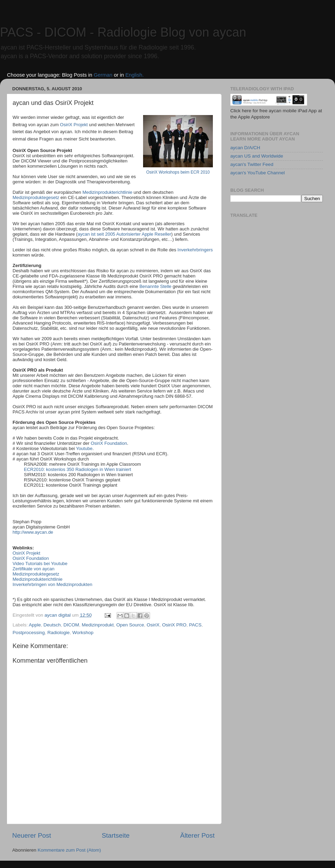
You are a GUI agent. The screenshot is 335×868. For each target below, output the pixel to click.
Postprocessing (29, 633)
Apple (35, 625)
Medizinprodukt (98, 625)
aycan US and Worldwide (257, 156)
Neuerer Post (32, 835)
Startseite (116, 835)
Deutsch (52, 625)
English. (135, 75)
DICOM (71, 625)
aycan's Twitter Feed (252, 164)
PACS (195, 625)
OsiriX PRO (174, 625)
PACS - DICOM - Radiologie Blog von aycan (123, 32)
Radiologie (59, 633)
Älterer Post (197, 835)
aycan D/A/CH (245, 148)
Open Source (130, 625)
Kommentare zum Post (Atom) (69, 850)
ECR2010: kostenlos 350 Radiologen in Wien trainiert (78, 469)
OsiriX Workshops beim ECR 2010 (178, 172)
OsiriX (153, 625)
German (103, 75)
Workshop (83, 633)
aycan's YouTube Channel (258, 173)
